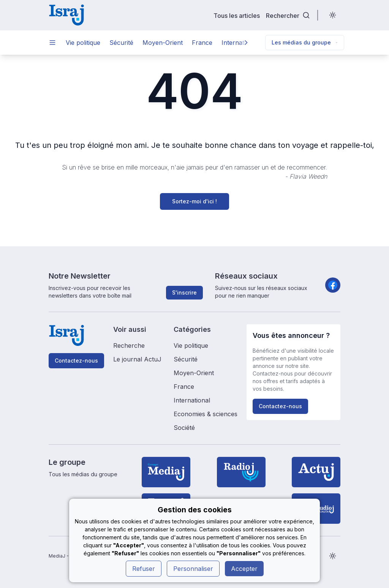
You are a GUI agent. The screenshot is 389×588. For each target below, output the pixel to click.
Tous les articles (237, 15)
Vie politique (83, 43)
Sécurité (121, 43)
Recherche (129, 346)
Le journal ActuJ (137, 359)
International (192, 400)
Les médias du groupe (305, 42)
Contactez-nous (76, 361)
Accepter (244, 569)
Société (184, 428)
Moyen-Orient (163, 43)
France (202, 43)
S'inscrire (184, 292)
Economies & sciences (206, 414)
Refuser (144, 569)
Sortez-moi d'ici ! (194, 201)
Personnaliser (193, 569)
